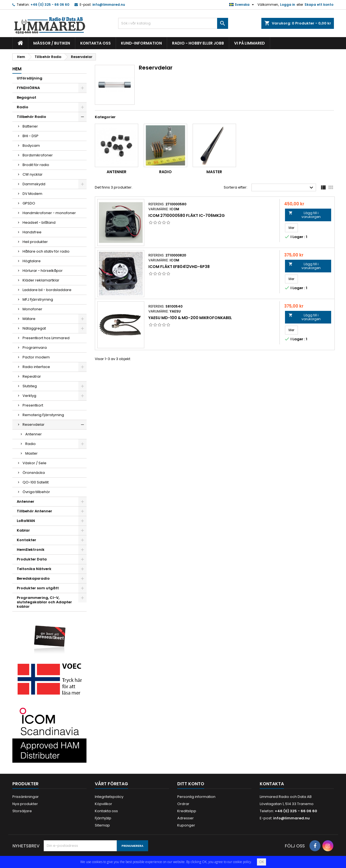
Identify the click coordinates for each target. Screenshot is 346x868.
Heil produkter (35, 242)
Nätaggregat (34, 328)
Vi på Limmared (250, 43)
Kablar (23, 530)
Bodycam (31, 146)
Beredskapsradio (33, 578)
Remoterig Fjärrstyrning (43, 415)
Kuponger (186, 825)
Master (31, 453)
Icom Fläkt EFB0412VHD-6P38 (179, 267)
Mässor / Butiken (52, 43)
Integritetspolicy (109, 797)
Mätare (29, 319)
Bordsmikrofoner (38, 155)
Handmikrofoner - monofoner (49, 213)
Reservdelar (34, 425)
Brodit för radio (36, 165)
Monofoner (32, 309)
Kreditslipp (187, 811)
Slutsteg (30, 386)
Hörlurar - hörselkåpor (43, 271)
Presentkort (33, 405)
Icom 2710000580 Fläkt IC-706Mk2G (187, 215)
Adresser (186, 818)
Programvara (35, 348)
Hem (17, 69)
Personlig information (196, 797)
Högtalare (32, 261)
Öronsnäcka (34, 473)
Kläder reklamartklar (41, 280)
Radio (23, 107)
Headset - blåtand (39, 222)
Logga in (288, 5)
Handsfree (32, 232)
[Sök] (173, 23)
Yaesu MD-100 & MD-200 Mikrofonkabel (190, 318)
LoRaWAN (26, 521)
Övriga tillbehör (36, 492)
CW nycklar (33, 174)
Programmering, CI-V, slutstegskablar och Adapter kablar (44, 602)
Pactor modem (36, 357)
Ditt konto (191, 784)
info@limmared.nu (109, 5)
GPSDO (29, 203)
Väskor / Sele (34, 463)
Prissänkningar (26, 797)
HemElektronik (31, 550)
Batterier (30, 126)
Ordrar (183, 804)
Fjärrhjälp (103, 818)
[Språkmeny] (242, 5)
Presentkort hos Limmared (46, 338)
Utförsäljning (30, 78)
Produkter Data (32, 559)
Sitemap (102, 825)
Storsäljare (22, 811)
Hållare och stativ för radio (46, 251)
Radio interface (36, 367)
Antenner (34, 434)
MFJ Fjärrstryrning (38, 299)
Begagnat (27, 97)
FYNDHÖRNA (28, 88)
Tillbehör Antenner (34, 511)
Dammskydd (34, 184)
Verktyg (29, 396)
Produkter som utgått (38, 588)
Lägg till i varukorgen (305, 215)
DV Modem (32, 194)
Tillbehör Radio (31, 117)
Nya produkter (25, 804)
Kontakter (27, 540)
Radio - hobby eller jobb (198, 43)
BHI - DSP (31, 136)
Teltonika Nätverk (34, 569)
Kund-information (141, 43)
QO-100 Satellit (36, 482)
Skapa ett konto (319, 5)
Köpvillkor (103, 804)
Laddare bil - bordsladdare (47, 290)
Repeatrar (32, 376)
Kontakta (272, 784)
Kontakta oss (96, 43)
